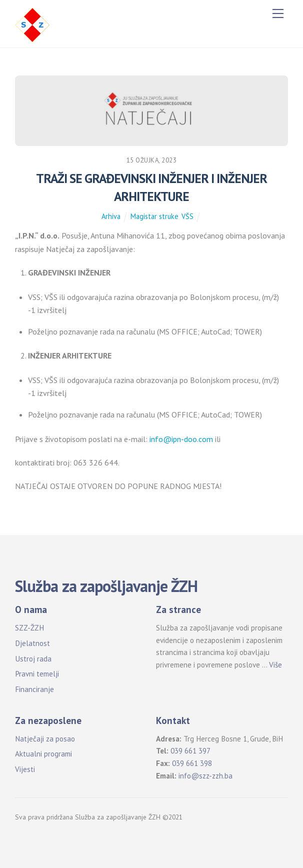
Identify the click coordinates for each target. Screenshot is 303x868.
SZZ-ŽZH (29, 628)
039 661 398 (192, 763)
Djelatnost (32, 643)
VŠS (187, 216)
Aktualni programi (43, 754)
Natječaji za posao (45, 739)
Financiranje (34, 689)
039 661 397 (190, 751)
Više (275, 665)
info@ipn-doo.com (181, 439)
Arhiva (111, 216)
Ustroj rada (33, 659)
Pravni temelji (37, 674)
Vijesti (25, 769)
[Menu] (278, 13)
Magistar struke (154, 216)
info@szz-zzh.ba (205, 776)
